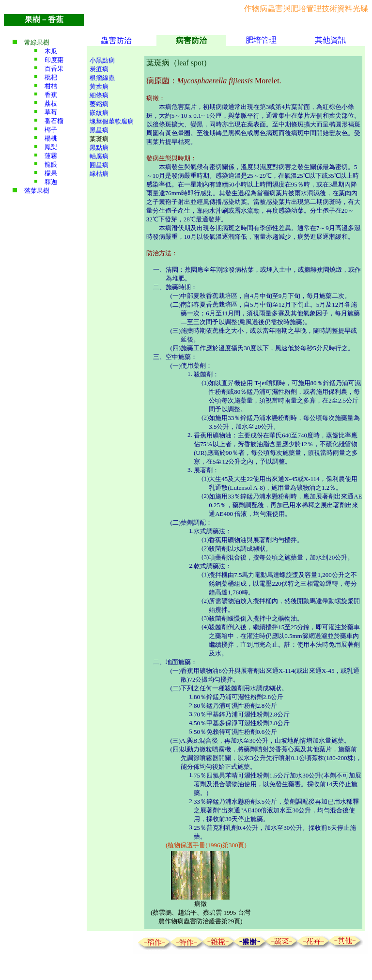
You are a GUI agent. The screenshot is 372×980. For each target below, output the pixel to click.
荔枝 (51, 103)
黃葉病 (99, 86)
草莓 (51, 112)
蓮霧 (51, 156)
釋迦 (51, 182)
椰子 (51, 130)
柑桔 (51, 86)
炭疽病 (99, 69)
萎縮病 (99, 104)
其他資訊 (330, 40)
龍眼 (51, 164)
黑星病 (99, 130)
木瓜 (51, 51)
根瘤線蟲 (102, 78)
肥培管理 (261, 40)
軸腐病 (99, 156)
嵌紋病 (99, 113)
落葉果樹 (37, 191)
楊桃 (51, 138)
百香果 (54, 69)
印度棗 (54, 60)
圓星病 (99, 165)
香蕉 (51, 95)
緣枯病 (99, 174)
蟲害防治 (116, 40)
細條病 (99, 95)
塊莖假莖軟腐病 (112, 121)
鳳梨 (51, 147)
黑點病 (99, 148)
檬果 (51, 173)
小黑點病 (102, 60)
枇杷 (51, 77)
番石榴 (54, 121)
